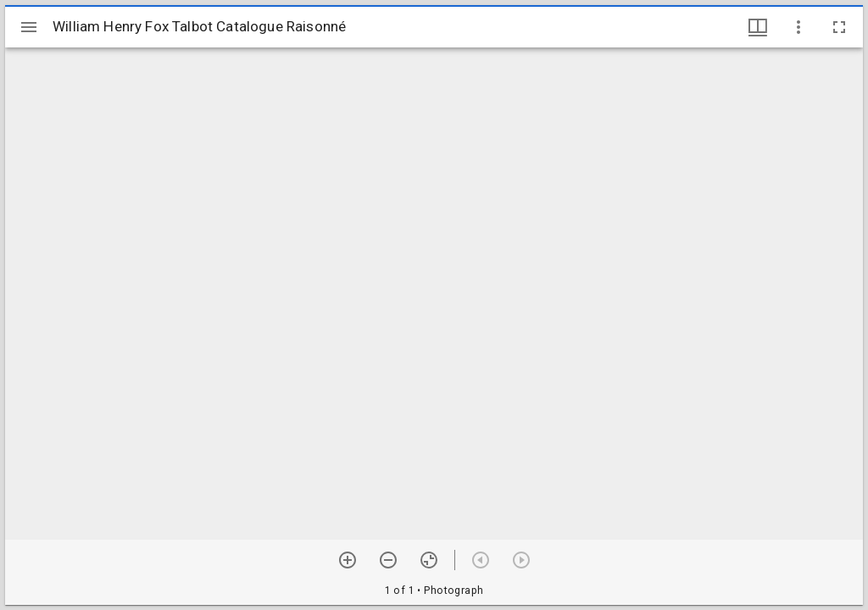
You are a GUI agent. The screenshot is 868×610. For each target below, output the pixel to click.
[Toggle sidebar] (29, 27)
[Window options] (798, 27)
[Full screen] (839, 27)
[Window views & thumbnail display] (758, 27)
